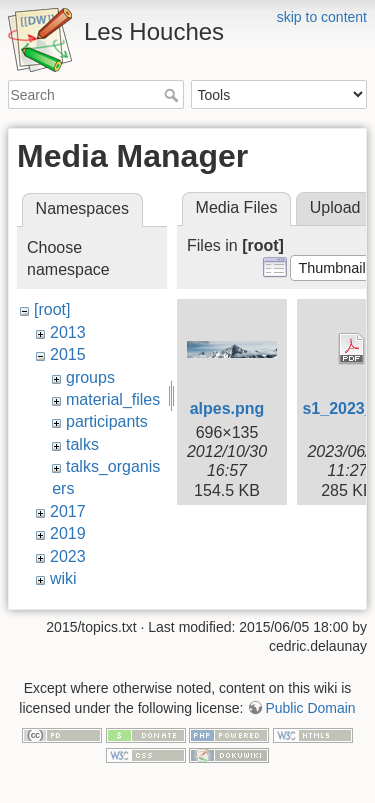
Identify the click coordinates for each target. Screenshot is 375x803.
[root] (52, 309)
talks (82, 444)
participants (107, 421)
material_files (113, 399)
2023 (68, 556)
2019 (68, 533)
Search (173, 95)
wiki (63, 578)
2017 (68, 511)
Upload (335, 207)
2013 (68, 332)
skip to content (322, 17)
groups (90, 377)
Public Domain (310, 698)
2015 (68, 354)
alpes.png (227, 408)
